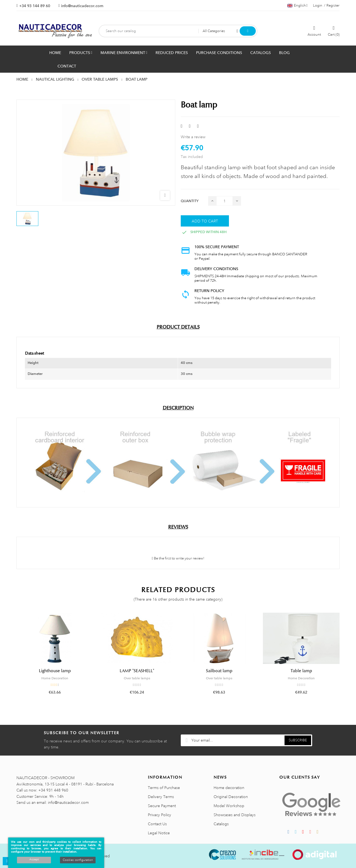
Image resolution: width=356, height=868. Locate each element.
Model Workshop (229, 806)
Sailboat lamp (219, 671)
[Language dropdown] (297, 5)
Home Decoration (55, 678)
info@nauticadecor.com (82, 6)
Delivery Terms (161, 797)
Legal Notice (159, 833)
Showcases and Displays (235, 815)
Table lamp (301, 671)
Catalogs (221, 824)
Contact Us (157, 824)
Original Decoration (231, 797)
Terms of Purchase (164, 788)
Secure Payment (162, 806)
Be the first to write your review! (178, 558)
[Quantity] (225, 201)
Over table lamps (137, 678)
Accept (34, 859)
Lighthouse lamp (55, 671)
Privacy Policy (160, 815)
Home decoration (229, 788)
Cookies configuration (78, 860)
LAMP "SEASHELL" (137, 671)
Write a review (193, 137)
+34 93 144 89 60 (35, 6)
